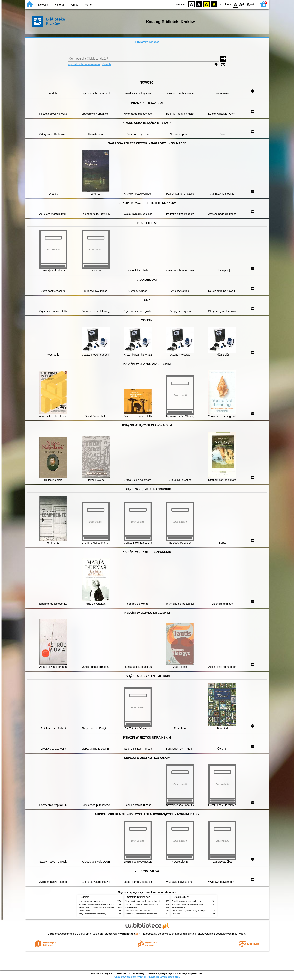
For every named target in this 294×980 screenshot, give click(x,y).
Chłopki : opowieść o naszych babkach (141, 904)
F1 (242, 4)
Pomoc (74, 5)
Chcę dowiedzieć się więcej (130, 977)
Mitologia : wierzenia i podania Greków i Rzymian (99, 904)
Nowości (43, 5)
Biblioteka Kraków (147, 42)
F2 (251, 4)
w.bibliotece (129, 934)
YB (207, 4)
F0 (235, 4)
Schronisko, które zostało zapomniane (141, 914)
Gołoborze (176, 914)
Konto (88, 5)
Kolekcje (106, 64)
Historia (59, 5)
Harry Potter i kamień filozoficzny (92, 914)
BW (199, 4)
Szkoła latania (84, 911)
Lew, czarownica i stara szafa (91, 901)
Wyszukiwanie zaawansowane (84, 64)
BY (214, 4)
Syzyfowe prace (178, 907)
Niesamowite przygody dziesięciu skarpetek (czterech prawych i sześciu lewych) (112, 907)
